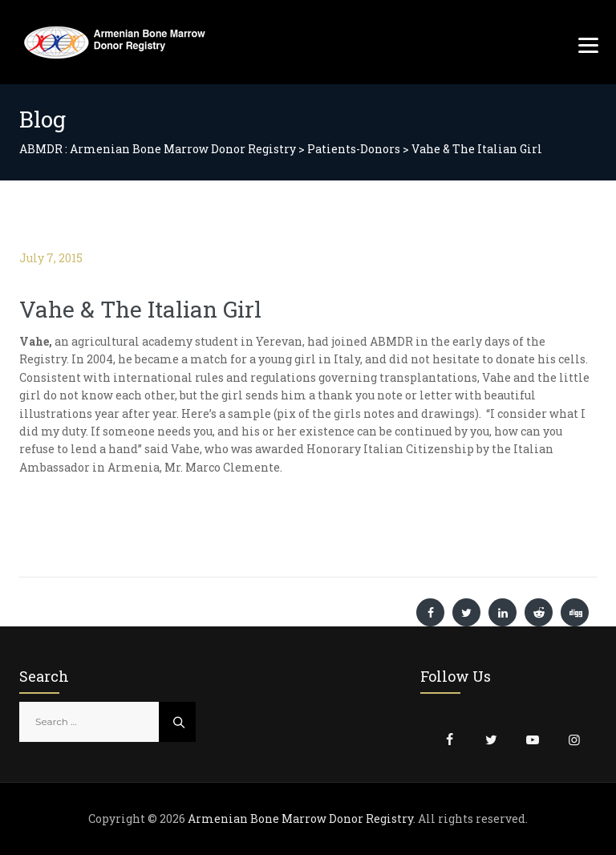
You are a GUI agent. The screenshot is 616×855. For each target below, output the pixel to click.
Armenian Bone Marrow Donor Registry (300, 819)
